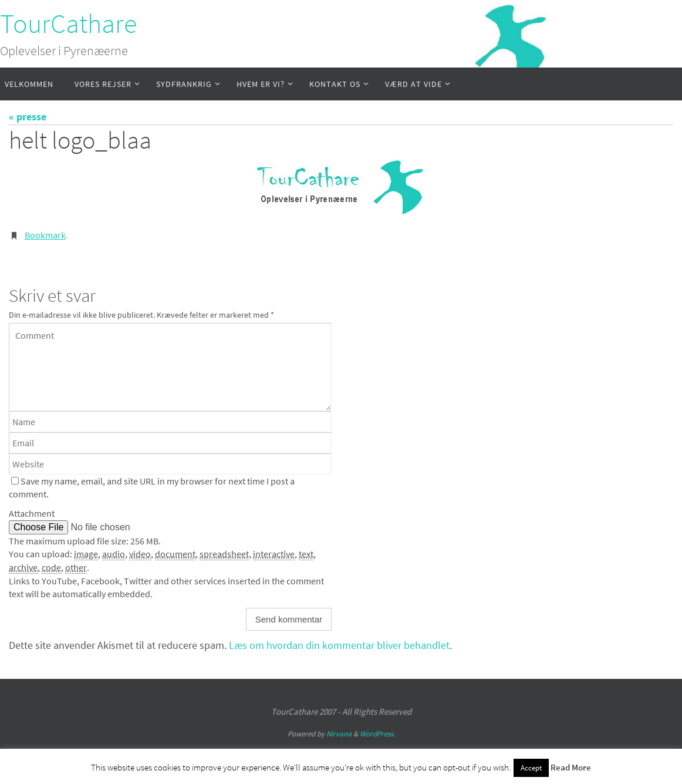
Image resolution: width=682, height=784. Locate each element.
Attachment (32, 513)
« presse (28, 117)
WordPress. (377, 734)
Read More (571, 767)
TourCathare (68, 23)
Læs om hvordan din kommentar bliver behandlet (339, 645)
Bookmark (45, 235)
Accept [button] (531, 768)
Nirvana (339, 734)
